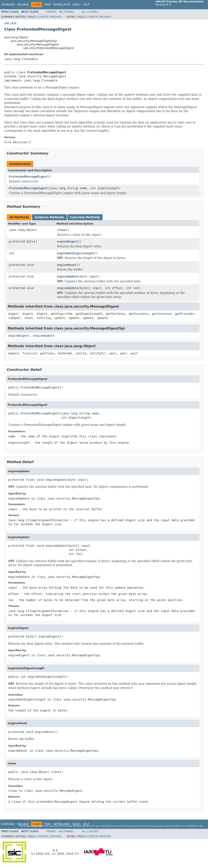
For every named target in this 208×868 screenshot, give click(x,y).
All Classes (90, 12)
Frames (51, 12)
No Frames (66, 12)
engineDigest (68, 241)
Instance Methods (49, 217)
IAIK (47, 854)
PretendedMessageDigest (28, 177)
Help (86, 5)
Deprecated (62, 5)
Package (23, 5)
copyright (106, 826)
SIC (77, 854)
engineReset (67, 265)
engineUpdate (68, 276)
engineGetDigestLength (76, 253)
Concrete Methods (85, 217)
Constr (43, 17)
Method (56, 17)
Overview (8, 5)
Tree (47, 5)
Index (77, 5)
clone (61, 230)
